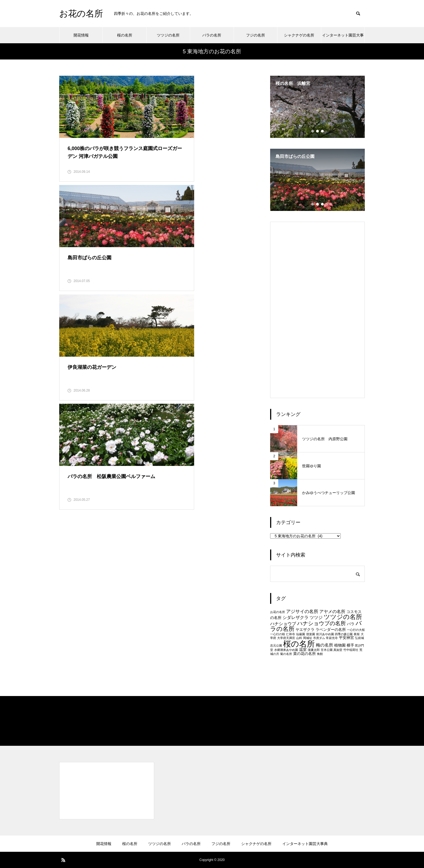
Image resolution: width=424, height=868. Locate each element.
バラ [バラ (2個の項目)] (351, 624)
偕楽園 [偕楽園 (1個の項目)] (311, 634)
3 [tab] (323, 131)
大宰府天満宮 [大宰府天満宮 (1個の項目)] (286, 638)
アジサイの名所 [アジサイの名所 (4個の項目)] (302, 611)
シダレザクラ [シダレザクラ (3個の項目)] (296, 617)
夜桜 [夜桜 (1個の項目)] (357, 634)
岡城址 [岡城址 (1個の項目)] (308, 638)
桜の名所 (125, 35)
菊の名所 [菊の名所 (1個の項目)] (286, 654)
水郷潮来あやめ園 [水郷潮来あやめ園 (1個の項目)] (286, 650)
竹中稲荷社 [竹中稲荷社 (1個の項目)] (351, 650)
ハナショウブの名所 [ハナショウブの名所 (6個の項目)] (322, 623)
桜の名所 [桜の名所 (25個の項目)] (299, 644)
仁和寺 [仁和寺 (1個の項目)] (291, 634)
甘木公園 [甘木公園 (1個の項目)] (327, 650)
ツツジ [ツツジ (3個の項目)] (316, 617)
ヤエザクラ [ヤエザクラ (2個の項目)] (305, 630)
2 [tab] (318, 131)
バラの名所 (212, 35)
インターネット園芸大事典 (343, 38)
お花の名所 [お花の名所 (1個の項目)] (278, 612)
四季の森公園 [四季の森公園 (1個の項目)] (344, 634)
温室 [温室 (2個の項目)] (303, 650)
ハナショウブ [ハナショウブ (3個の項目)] (283, 624)
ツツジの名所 (168, 35)
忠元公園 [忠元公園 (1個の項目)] (276, 645)
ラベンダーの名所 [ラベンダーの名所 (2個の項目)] (331, 630)
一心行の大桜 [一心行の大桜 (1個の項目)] (356, 630)
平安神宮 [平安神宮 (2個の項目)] (346, 638)
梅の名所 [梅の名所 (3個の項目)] (324, 645)
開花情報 (81, 35)
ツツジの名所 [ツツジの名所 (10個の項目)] (343, 617)
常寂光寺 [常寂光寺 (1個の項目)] (332, 638)
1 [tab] (313, 131)
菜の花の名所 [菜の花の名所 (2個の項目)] (304, 654)
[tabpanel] (317, 107)
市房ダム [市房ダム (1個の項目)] (319, 638)
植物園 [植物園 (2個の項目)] (340, 645)
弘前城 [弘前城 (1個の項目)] (360, 638)
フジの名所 (256, 35)
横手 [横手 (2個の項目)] (350, 645)
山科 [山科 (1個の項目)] (299, 638)
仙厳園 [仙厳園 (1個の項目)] (301, 634)
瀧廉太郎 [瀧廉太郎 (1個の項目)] (314, 650)
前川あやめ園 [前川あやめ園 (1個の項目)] (325, 634)
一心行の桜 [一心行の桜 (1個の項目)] (278, 634)
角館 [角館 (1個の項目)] (320, 654)
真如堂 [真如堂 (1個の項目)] (338, 650)
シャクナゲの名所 (299, 35)
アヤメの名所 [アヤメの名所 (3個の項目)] (332, 612)
